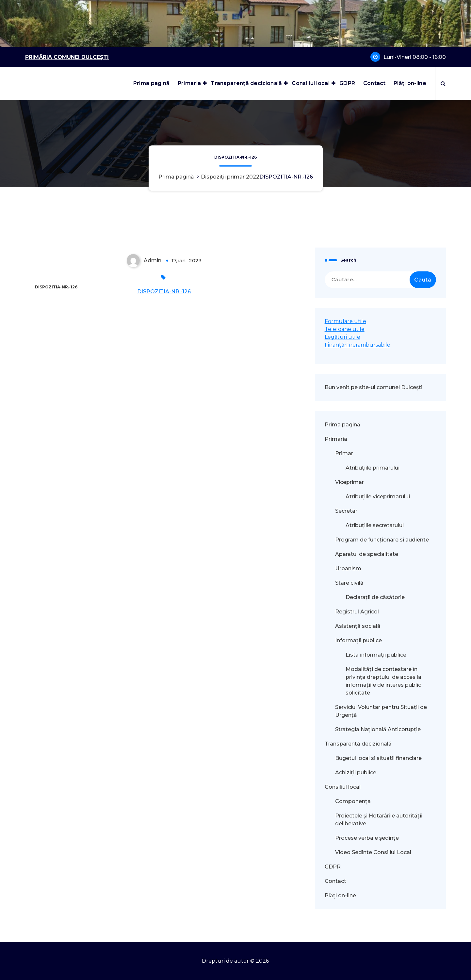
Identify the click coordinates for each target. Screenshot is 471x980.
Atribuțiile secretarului (375, 525)
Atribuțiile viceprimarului (378, 497)
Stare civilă (349, 583)
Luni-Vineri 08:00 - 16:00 (415, 57)
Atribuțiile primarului (373, 468)
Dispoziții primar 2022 (230, 177)
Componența (353, 801)
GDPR (347, 83)
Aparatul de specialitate (367, 554)
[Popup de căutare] (443, 83)
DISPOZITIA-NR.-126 (164, 292)
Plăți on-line (410, 83)
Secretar (346, 511)
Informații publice (358, 640)
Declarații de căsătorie (375, 597)
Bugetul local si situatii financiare (378, 758)
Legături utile (342, 337)
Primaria (189, 83)
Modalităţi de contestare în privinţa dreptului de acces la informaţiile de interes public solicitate (383, 681)
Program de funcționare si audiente (382, 540)
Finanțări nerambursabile (357, 345)
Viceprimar (349, 482)
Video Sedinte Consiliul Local (373, 852)
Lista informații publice (376, 655)
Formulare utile (345, 321)
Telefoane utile (345, 329)
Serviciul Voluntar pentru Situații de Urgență (381, 711)
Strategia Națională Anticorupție (378, 729)
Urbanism (348, 568)
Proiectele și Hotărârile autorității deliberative (379, 820)
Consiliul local (311, 83)
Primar (344, 453)
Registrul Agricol (358, 612)
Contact (374, 83)
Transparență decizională (246, 83)
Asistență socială (358, 626)
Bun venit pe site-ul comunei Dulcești (374, 387)
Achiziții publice (356, 773)
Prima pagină (152, 83)
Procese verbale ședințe (367, 838)
